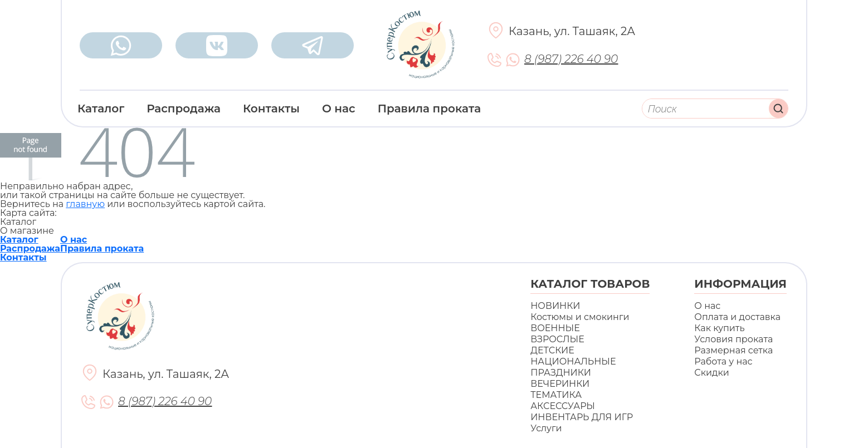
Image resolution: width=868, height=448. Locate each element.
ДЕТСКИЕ (552, 350)
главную (85, 204)
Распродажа (184, 109)
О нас (339, 109)
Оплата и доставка (737, 317)
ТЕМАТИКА (556, 395)
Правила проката (430, 109)
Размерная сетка (733, 350)
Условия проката (733, 339)
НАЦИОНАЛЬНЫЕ (573, 361)
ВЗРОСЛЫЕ (557, 339)
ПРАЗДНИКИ (561, 373)
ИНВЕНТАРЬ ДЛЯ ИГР (582, 417)
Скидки (711, 373)
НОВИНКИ (555, 306)
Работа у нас (723, 361)
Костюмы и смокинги (580, 317)
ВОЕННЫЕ (555, 328)
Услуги (546, 428)
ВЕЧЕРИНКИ (560, 384)
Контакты (271, 109)
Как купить (719, 328)
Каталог (101, 109)
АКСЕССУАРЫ (563, 406)
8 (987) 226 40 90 (571, 59)
